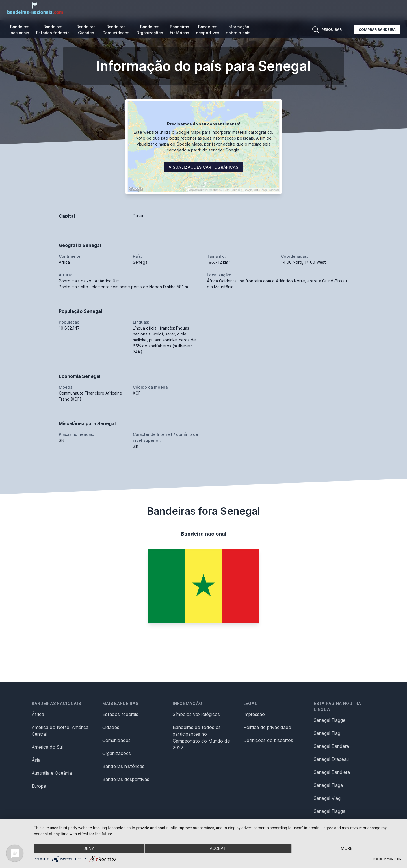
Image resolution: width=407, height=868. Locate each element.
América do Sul (47, 747)
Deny (89, 848)
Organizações (117, 753)
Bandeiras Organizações (150, 30)
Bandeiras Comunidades (116, 30)
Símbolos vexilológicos (196, 714)
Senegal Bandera (331, 746)
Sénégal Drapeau (331, 759)
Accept (218, 848)
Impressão (254, 714)
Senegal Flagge (330, 720)
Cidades (111, 727)
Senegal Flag (327, 733)
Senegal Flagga (330, 811)
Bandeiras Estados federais (53, 30)
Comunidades (116, 740)
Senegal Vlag (327, 798)
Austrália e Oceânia (52, 773)
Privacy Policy (393, 859)
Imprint (377, 859)
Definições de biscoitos (268, 740)
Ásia (36, 760)
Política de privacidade (267, 727)
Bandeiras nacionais (20, 30)
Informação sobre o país (238, 30)
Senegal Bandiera (332, 772)
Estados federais (120, 714)
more (347, 848)
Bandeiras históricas (179, 30)
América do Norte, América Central (60, 731)
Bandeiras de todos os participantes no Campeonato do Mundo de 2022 (201, 737)
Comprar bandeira (377, 30)
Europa (39, 786)
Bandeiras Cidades (86, 30)
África (38, 714)
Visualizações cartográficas (203, 167)
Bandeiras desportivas (208, 30)
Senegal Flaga (328, 785)
